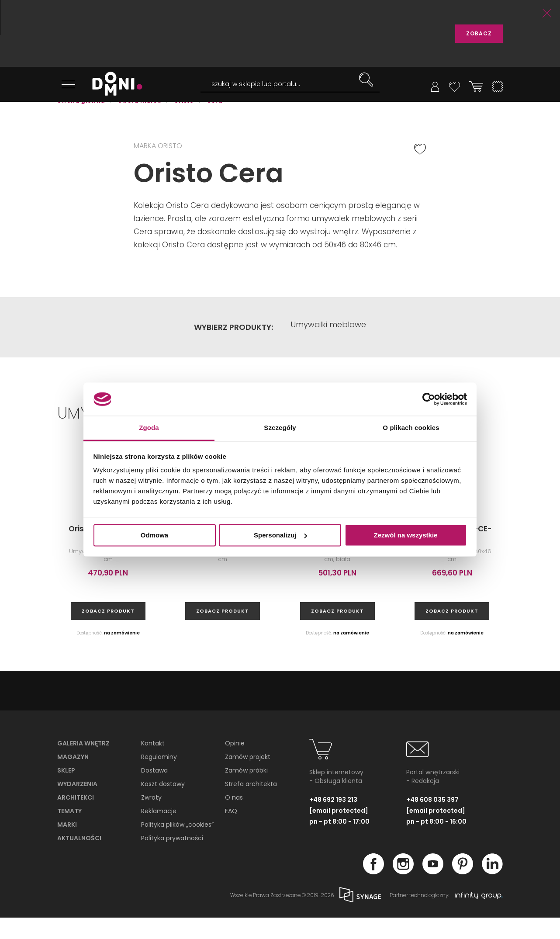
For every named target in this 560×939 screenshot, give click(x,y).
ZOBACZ (479, 33)
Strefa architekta (251, 806)
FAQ (231, 833)
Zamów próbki (246, 792)
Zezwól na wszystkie (406, 535)
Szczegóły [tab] (280, 428)
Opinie (235, 765)
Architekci (76, 819)
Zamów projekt (248, 779)
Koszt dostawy (163, 806)
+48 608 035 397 (432, 821)
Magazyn (73, 779)
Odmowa (154, 535)
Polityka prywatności (172, 860)
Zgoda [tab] (149, 428)
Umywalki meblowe (328, 349)
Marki (67, 846)
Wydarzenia (77, 806)
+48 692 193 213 (333, 821)
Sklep (66, 792)
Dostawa (154, 792)
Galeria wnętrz (83, 765)
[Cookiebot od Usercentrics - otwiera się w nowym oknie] (429, 399)
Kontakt (153, 765)
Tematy (69, 833)
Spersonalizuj (280, 535)
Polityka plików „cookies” (177, 846)
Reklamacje (159, 833)
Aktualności (79, 860)
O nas (234, 819)
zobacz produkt (108, 633)
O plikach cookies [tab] (411, 428)
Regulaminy (159, 779)
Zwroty (151, 819)
